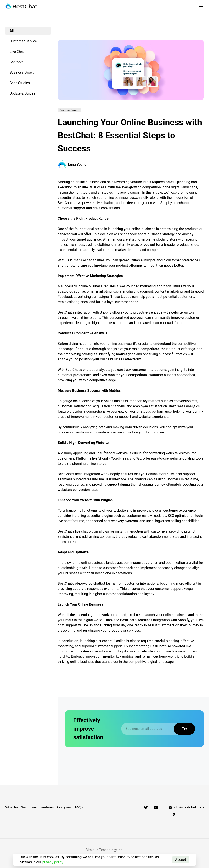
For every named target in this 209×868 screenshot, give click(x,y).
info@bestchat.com (186, 807)
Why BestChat (16, 807)
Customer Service (23, 41)
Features (47, 807)
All (12, 31)
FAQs (79, 807)
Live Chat (17, 52)
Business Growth (23, 72)
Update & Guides (22, 93)
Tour (34, 807)
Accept (181, 860)
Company (64, 807)
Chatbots (17, 62)
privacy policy (53, 862)
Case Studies (20, 83)
